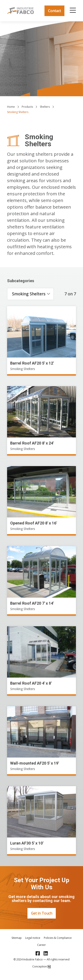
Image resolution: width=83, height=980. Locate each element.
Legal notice (33, 938)
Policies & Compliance (58, 938)
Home (11, 107)
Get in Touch (42, 913)
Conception (41, 967)
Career (41, 945)
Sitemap (17, 938)
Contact (54, 11)
